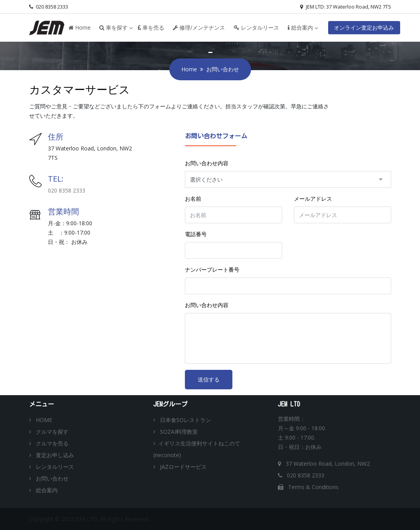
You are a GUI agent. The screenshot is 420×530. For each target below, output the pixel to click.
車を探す (113, 27)
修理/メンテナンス (199, 27)
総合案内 (300, 27)
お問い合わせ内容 (207, 163)
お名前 (193, 199)
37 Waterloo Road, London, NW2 (324, 464)
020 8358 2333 (49, 7)
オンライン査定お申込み (364, 27)
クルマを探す (49, 432)
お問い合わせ (49, 478)
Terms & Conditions (308, 487)
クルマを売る (49, 443)
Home (80, 27)
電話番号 (196, 234)
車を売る (151, 27)
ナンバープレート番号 (212, 269)
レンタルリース (257, 27)
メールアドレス (313, 199)
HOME (41, 420)
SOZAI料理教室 (176, 432)
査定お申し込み (52, 455)
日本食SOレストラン (182, 420)
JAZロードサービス (180, 467)
